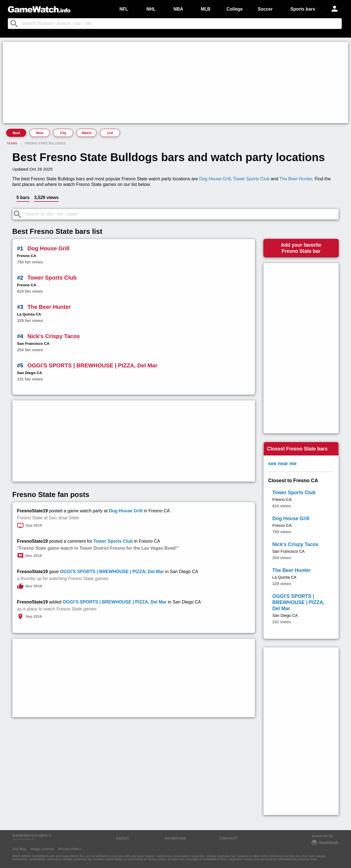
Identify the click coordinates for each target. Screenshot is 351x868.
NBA (178, 9)
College (235, 9)
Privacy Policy (70, 849)
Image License (42, 849)
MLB (205, 9)
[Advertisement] (172, 83)
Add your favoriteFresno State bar (301, 248)
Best (16, 133)
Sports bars (303, 9)
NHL (151, 9)
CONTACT (228, 838)
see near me (282, 464)
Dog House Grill (215, 179)
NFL (124, 9)
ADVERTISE (175, 838)
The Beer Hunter (296, 179)
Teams (12, 143)
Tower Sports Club (251, 179)
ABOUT (122, 838)
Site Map (19, 849)
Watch (87, 133)
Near (40, 133)
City (63, 133)
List (110, 133)
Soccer (265, 9)
